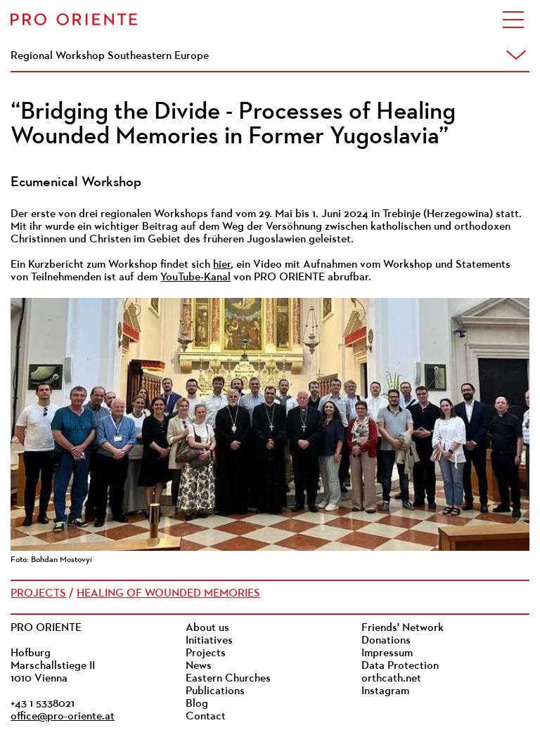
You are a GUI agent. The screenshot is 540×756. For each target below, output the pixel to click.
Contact (206, 717)
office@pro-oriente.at (63, 717)
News (199, 666)
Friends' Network (403, 628)
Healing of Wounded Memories (168, 594)
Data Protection (400, 666)
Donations (386, 641)
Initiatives (209, 641)
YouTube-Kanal (195, 278)
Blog (197, 704)
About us (207, 628)
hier (222, 265)
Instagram (385, 691)
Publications (215, 691)
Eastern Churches (228, 679)
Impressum (387, 653)
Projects (38, 594)
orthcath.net (391, 679)
